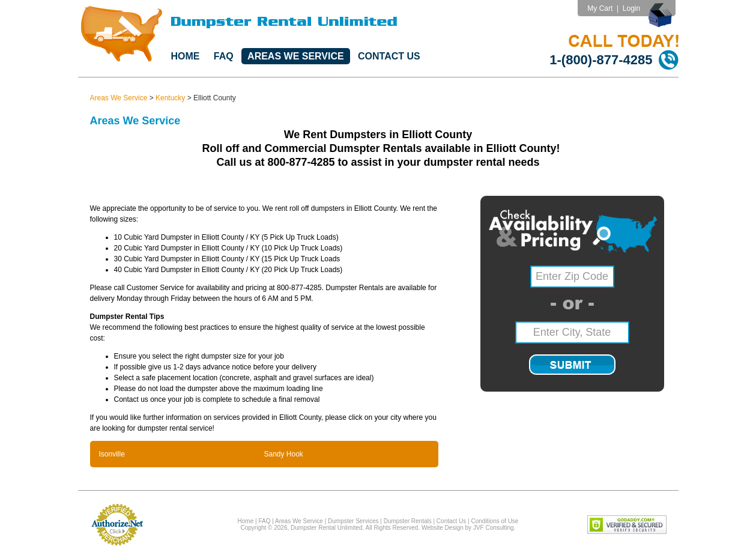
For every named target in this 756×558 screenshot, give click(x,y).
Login (631, 8)
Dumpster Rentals (408, 521)
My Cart (600, 8)
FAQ (224, 56)
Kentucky (170, 98)
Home (186, 56)
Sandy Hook (284, 454)
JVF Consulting (494, 528)
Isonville (112, 454)
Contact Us (389, 56)
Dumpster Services (353, 521)
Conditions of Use (494, 521)
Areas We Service (296, 56)
